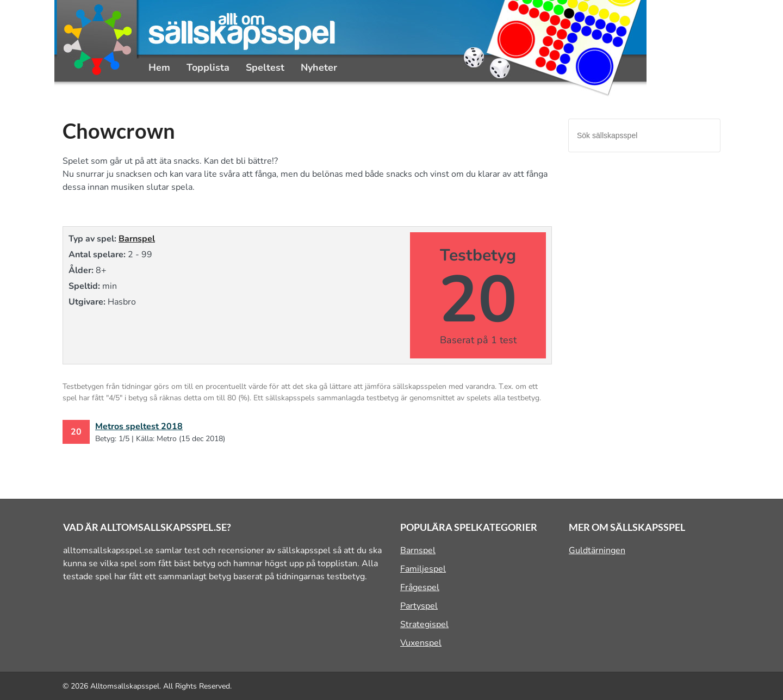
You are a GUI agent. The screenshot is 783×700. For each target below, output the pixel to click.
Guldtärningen (597, 550)
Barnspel (137, 239)
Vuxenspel (421, 643)
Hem (159, 67)
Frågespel (420, 587)
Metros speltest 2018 (139, 426)
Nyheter (319, 67)
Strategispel (424, 624)
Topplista (208, 67)
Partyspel (419, 606)
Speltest (265, 67)
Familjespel (423, 569)
